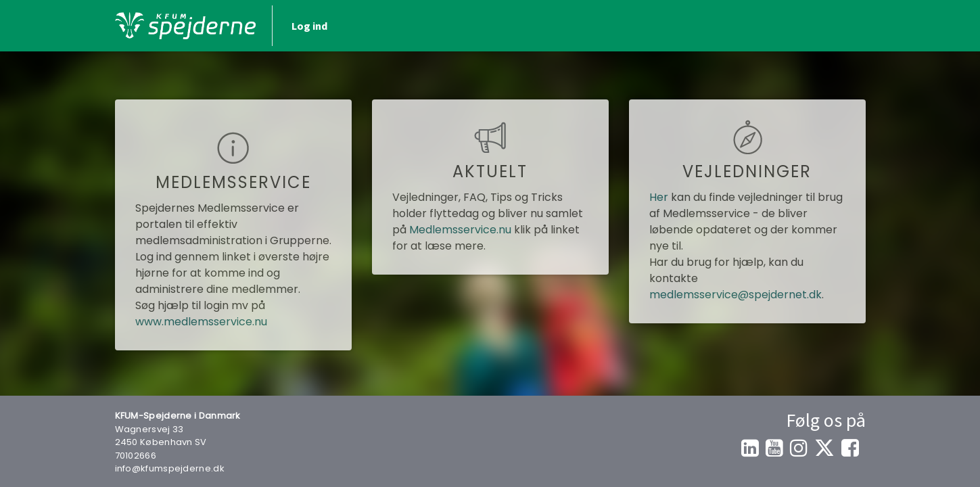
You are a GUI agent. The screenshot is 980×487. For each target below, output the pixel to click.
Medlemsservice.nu (460, 230)
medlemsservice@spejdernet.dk (736, 295)
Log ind (309, 26)
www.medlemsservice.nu (201, 322)
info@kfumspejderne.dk (170, 468)
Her (659, 197)
